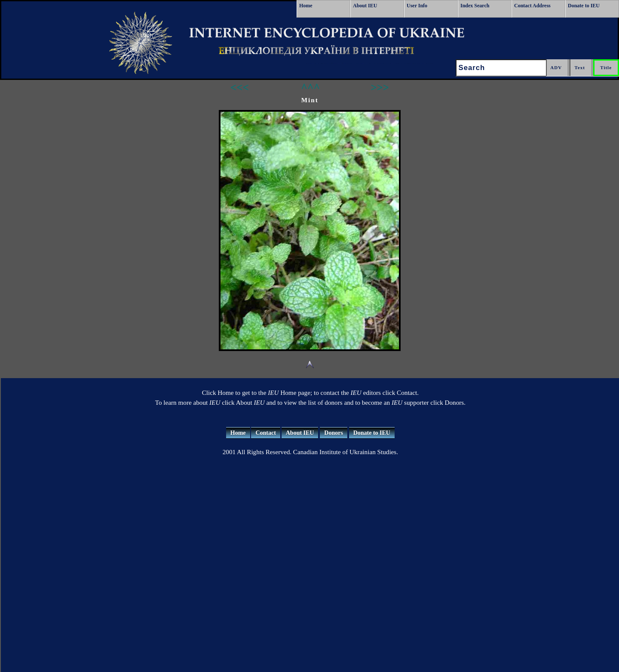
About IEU (365, 6)
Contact (265, 433)
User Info (417, 6)
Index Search (475, 6)
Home (306, 6)
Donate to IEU (584, 6)
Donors (334, 433)
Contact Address (532, 6)
